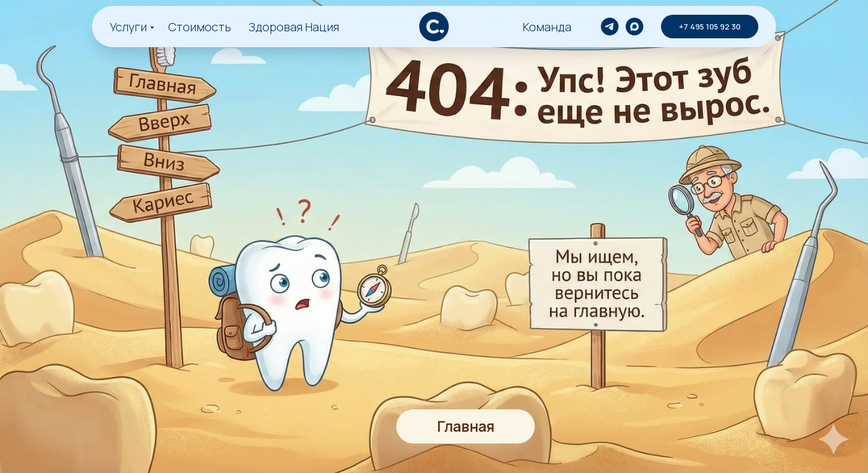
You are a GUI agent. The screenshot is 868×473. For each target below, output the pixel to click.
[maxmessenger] (634, 27)
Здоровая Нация (294, 27)
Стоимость (200, 27)
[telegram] (610, 27)
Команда (547, 27)
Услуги (128, 27)
